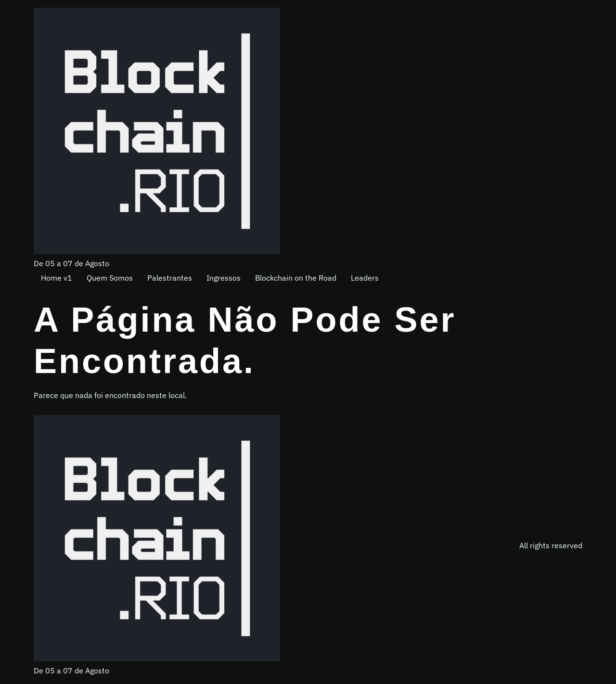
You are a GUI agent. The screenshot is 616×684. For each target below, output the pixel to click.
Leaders (365, 278)
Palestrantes (170, 278)
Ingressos (224, 278)
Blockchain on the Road (296, 278)
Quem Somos (110, 278)
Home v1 (57, 278)
